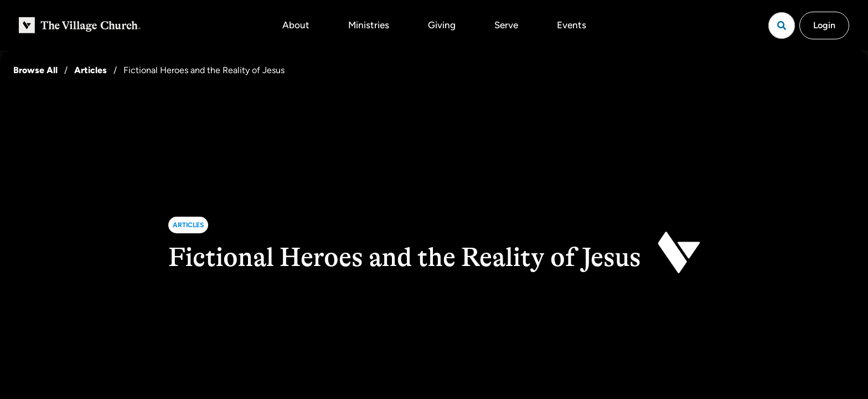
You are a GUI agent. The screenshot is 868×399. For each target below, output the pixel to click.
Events (572, 25)
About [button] (296, 25)
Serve (506, 25)
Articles (91, 70)
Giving (442, 25)
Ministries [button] (369, 25)
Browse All (35, 70)
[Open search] (782, 25)
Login (824, 25)
